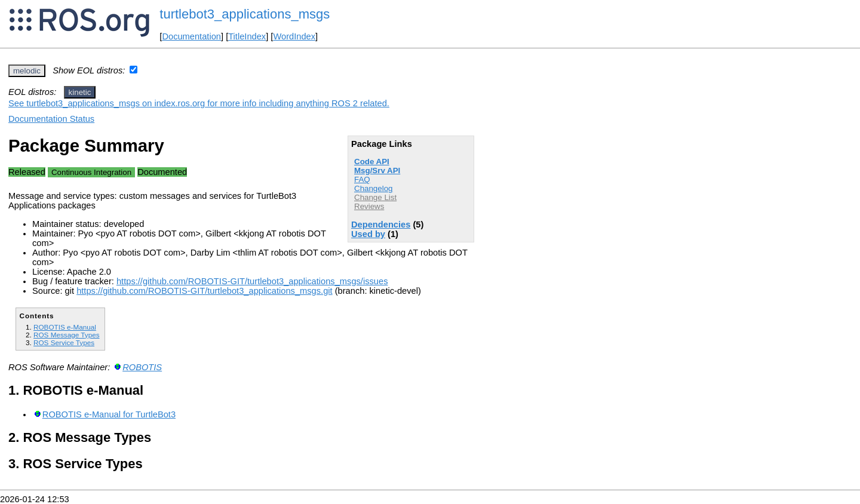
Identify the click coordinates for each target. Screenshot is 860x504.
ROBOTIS (142, 367)
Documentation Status (51, 119)
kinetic (80, 92)
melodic (27, 71)
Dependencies (381, 225)
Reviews (369, 206)
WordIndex (294, 36)
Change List (375, 197)
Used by (368, 234)
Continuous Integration (91, 172)
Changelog (373, 188)
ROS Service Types (64, 342)
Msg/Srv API (377, 170)
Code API (372, 162)
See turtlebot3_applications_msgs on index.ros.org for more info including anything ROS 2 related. (199, 103)
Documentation (191, 36)
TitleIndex (247, 36)
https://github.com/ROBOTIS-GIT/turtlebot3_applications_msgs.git (204, 291)
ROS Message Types (67, 335)
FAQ (362, 179)
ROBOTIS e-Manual (65, 327)
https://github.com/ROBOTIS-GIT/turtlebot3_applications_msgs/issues (252, 281)
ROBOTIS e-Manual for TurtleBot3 (109, 414)
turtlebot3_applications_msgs (245, 14)
